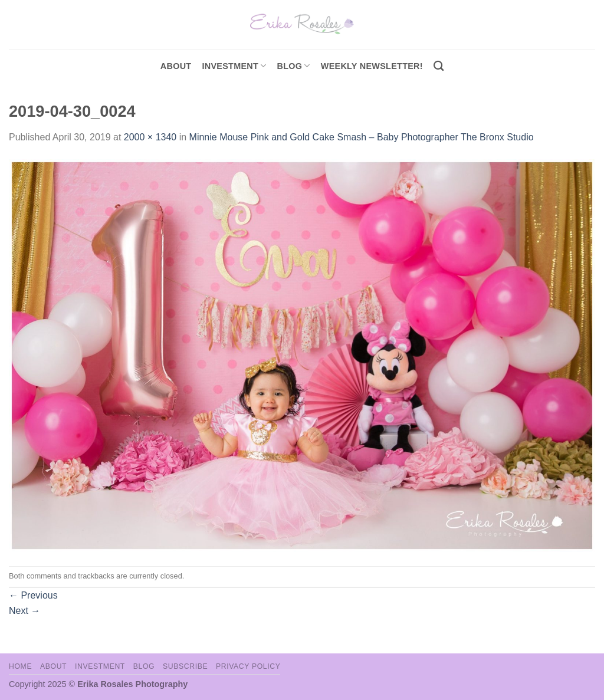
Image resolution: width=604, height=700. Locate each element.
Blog (294, 66)
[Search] (439, 66)
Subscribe (185, 666)
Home (20, 666)
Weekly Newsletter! (372, 66)
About (176, 66)
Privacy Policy (248, 666)
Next (24, 611)
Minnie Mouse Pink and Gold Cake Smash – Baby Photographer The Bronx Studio (362, 137)
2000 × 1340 (150, 137)
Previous (33, 595)
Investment (100, 666)
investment (234, 66)
